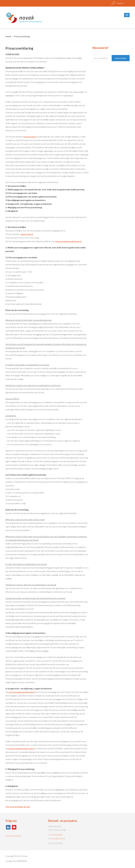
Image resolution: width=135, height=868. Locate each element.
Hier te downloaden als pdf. (18, 807)
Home (8, 36)
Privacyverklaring (13, 836)
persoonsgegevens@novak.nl (68, 241)
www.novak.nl (30, 137)
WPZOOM (22, 861)
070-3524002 (56, 835)
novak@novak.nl (58, 838)
